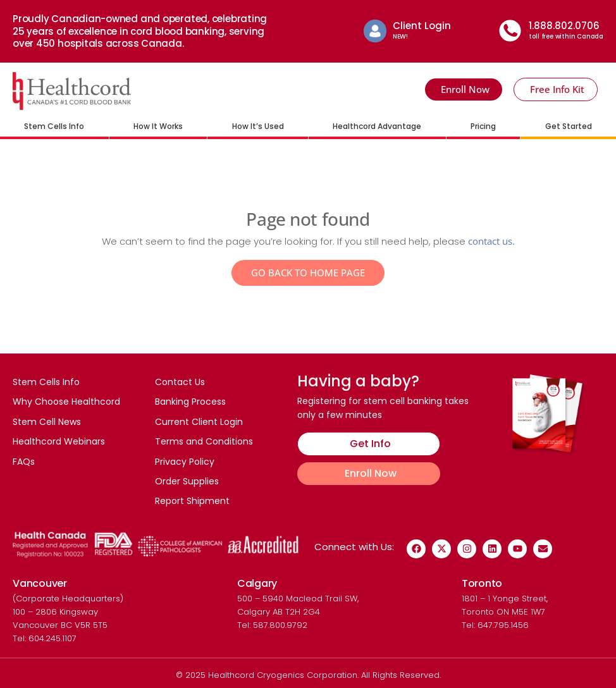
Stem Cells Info (54, 126)
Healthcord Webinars (59, 442)
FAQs (24, 462)
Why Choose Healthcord (66, 402)
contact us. (491, 241)
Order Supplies (187, 482)
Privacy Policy (185, 462)
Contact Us (180, 382)
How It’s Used (258, 126)
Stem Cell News (47, 422)
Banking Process (190, 402)
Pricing (483, 126)
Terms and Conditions (204, 442)
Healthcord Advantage (377, 126)
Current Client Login (199, 422)
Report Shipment (192, 502)
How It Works (158, 126)
